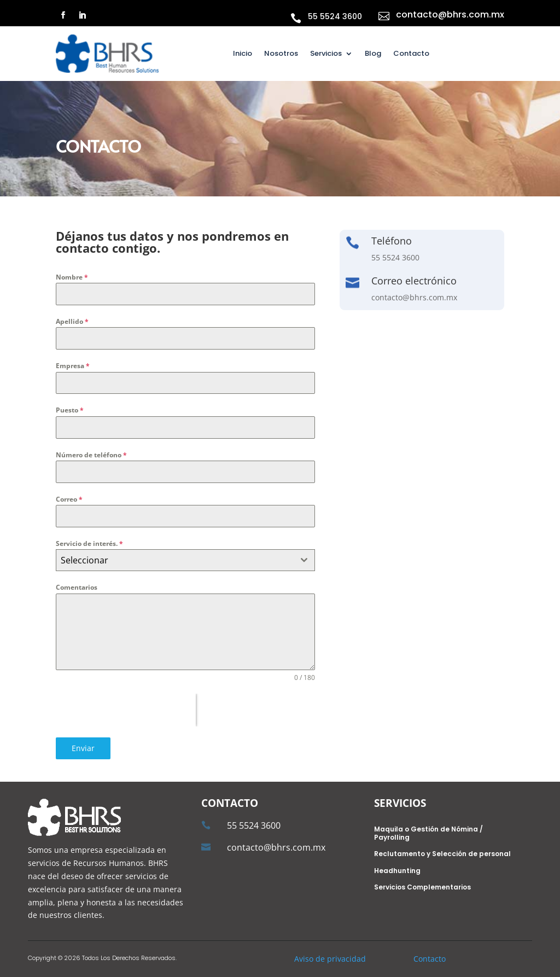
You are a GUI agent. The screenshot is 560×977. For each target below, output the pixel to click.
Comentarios (77, 587)
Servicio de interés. (89, 543)
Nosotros (281, 54)
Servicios (326, 54)
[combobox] (185, 560)
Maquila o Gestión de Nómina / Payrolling (428, 833)
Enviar (83, 748)
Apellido (72, 321)
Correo (69, 499)
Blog (373, 54)
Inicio (243, 54)
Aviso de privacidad (330, 959)
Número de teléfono (91, 455)
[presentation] (126, 710)
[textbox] (175, 560)
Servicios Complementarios (422, 888)
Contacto (411, 54)
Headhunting (397, 871)
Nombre (72, 277)
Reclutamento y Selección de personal (442, 854)
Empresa (73, 366)
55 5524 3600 (335, 16)
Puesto (70, 410)
